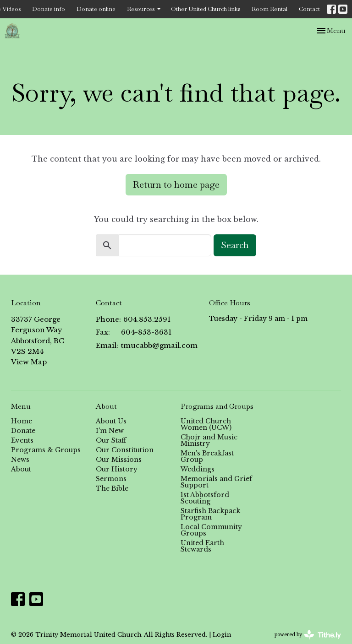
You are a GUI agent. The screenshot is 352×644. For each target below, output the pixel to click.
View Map (29, 362)
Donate (23, 431)
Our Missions (119, 460)
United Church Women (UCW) (206, 424)
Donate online (96, 9)
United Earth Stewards (202, 546)
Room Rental (269, 9)
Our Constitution (125, 450)
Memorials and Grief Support (216, 482)
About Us (111, 421)
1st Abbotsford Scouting (205, 498)
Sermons (111, 479)
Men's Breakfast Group (207, 456)
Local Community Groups (211, 530)
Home (22, 421)
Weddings (198, 469)
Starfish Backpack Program (210, 514)
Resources (144, 9)
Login (222, 634)
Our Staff (111, 440)
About (21, 469)
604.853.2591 (147, 319)
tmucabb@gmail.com (159, 345)
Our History (117, 469)
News (20, 460)
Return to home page (176, 184)
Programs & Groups (46, 450)
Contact (309, 9)
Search (235, 245)
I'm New (110, 431)
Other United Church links (206, 9)
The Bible (112, 488)
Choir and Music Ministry (209, 440)
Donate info (49, 9)
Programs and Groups (217, 406)
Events (22, 440)
